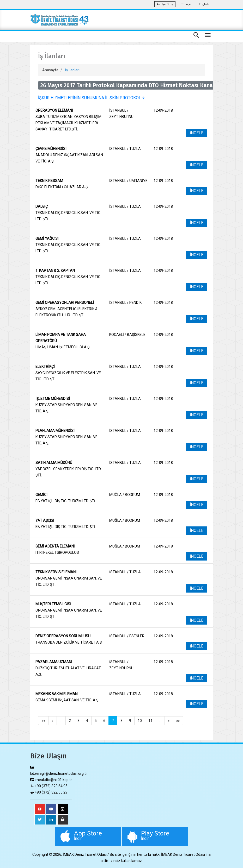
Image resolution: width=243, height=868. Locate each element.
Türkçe (186, 4)
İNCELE (197, 133)
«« (43, 721)
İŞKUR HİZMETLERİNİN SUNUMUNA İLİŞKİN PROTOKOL (92, 98)
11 (150, 721)
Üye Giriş (165, 4)
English (204, 4)
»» (178, 721)
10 (140, 721)
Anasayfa (50, 70)
